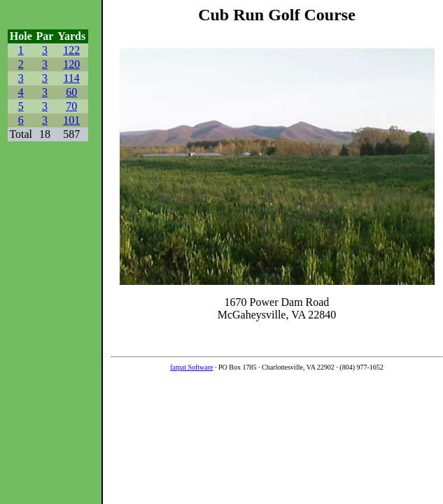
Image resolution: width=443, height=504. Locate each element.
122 (71, 50)
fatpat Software (191, 367)
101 (71, 120)
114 (71, 78)
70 (71, 106)
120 (71, 64)
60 (71, 92)
